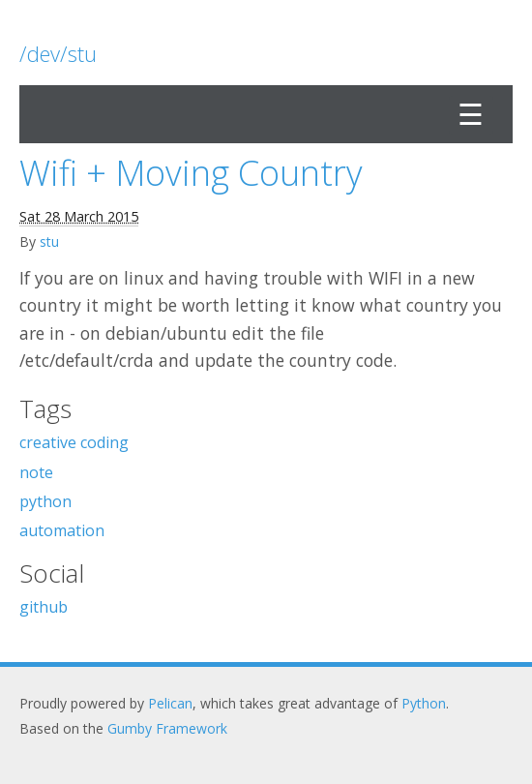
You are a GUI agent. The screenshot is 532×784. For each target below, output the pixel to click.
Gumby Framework (167, 728)
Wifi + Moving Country (191, 173)
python (45, 501)
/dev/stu (58, 53)
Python (424, 703)
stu (49, 241)
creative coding (74, 442)
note (36, 472)
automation (62, 530)
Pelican (170, 703)
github (44, 607)
